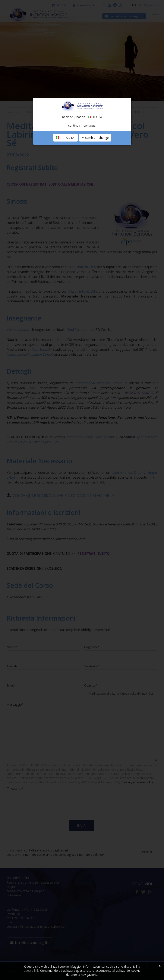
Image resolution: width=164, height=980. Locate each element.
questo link (31, 971)
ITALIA (65, 138)
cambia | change (95, 138)
